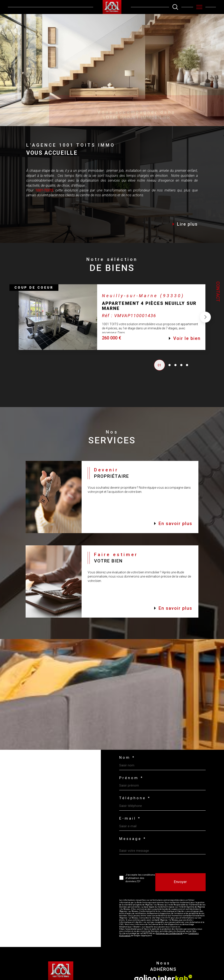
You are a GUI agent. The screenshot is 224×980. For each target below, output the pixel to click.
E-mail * (130, 819)
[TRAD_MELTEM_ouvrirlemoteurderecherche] (175, 7)
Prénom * (131, 778)
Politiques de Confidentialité (169, 933)
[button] (205, 327)
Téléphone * (135, 798)
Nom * (127, 758)
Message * (133, 839)
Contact (218, 292)
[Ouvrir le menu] (199, 7)
